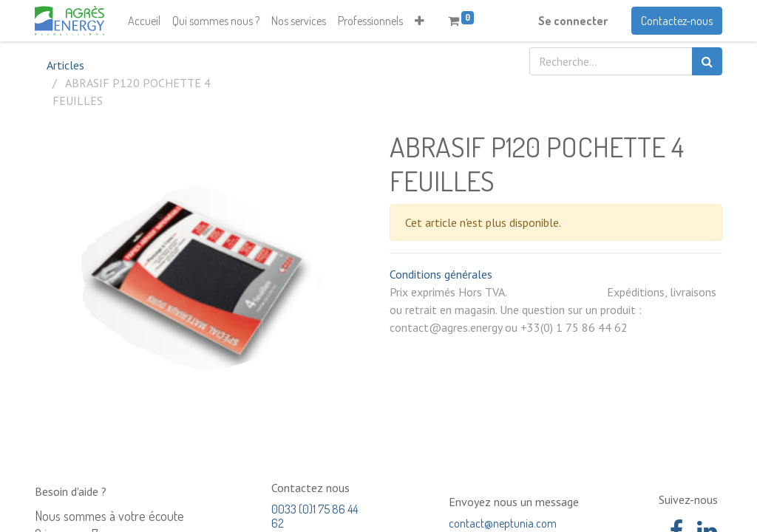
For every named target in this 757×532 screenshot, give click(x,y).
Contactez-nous (677, 21)
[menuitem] (144, 21)
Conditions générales (441, 274)
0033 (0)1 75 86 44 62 (315, 516)
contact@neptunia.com (503, 523)
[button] (420, 21)
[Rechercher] (707, 61)
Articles (65, 65)
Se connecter (573, 21)
